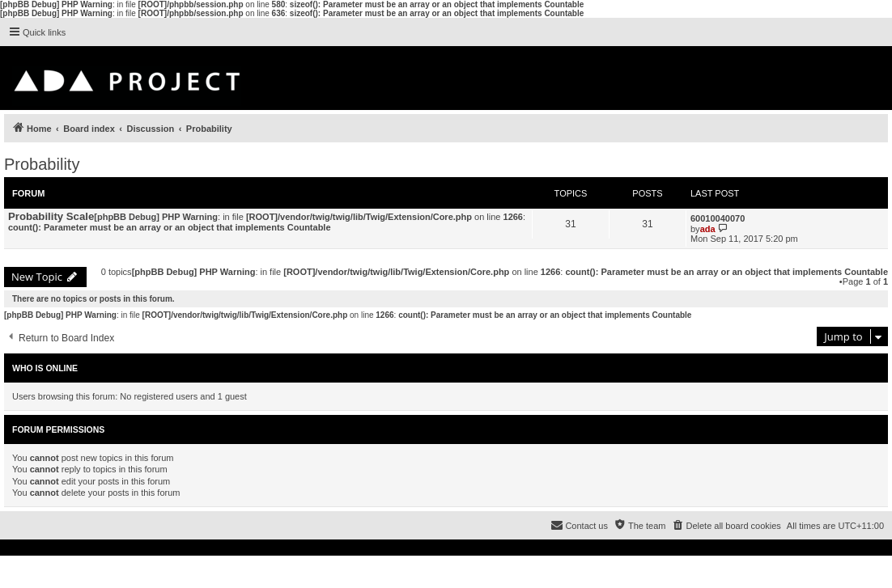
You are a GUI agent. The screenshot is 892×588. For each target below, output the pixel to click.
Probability (42, 164)
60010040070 (718, 218)
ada (708, 229)
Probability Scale (51, 216)
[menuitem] (726, 526)
